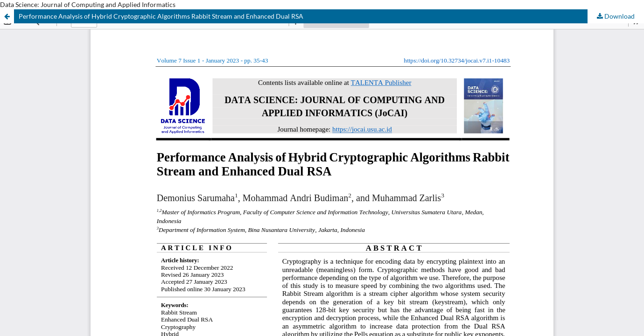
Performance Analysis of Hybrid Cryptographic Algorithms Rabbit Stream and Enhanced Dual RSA (161, 16)
